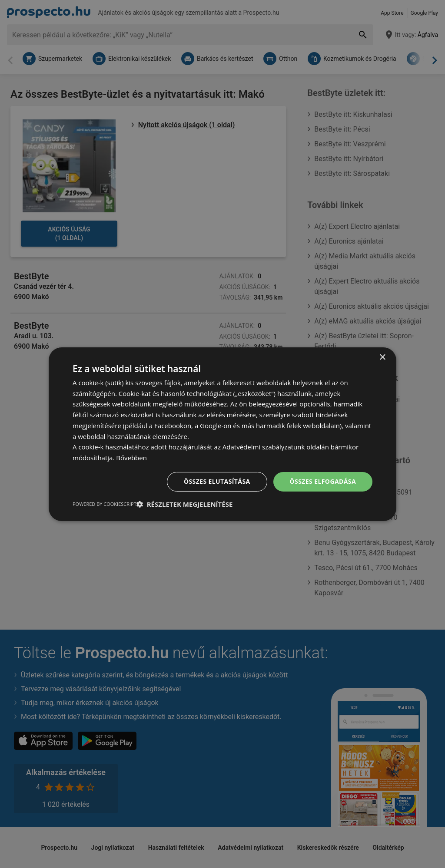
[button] (185, 504)
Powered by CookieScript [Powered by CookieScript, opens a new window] (105, 504)
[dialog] (222, 434)
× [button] (382, 357)
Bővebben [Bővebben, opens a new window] (131, 458)
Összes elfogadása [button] (323, 481)
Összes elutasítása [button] (217, 481)
